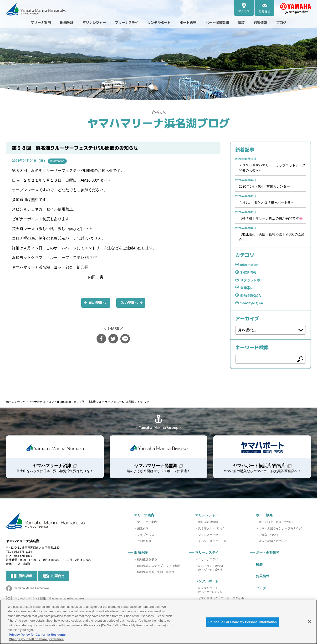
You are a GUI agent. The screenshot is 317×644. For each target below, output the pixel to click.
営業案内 (247, 289)
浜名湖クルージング (211, 530)
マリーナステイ (208, 561)
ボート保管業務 (224, 22)
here (13, 621)
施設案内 (143, 530)
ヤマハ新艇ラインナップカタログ (280, 530)
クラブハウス (146, 537)
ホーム (10, 403)
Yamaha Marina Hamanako (32, 591)
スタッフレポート (254, 281)
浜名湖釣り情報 (208, 524)
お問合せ (58, 578)
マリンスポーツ (208, 537)
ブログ (295, 22)
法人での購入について (273, 543)
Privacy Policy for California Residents (37, 635)
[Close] (309, 621)
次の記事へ (129, 303)
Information (57, 161)
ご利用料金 (144, 543)
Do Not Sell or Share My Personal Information (243, 622)
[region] (158, 622)
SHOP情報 (248, 273)
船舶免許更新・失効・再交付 (156, 574)
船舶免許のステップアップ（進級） (160, 568)
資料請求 (26, 578)
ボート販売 (276, 524)
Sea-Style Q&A (252, 304)
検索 (300, 361)
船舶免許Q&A (251, 296)
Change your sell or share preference (36, 639)
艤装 (251, 22)
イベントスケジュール (212, 543)
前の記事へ (97, 303)
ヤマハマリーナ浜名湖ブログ (158, 123)
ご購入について (269, 537)
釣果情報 (272, 22)
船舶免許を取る (147, 561)
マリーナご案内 (147, 524)
